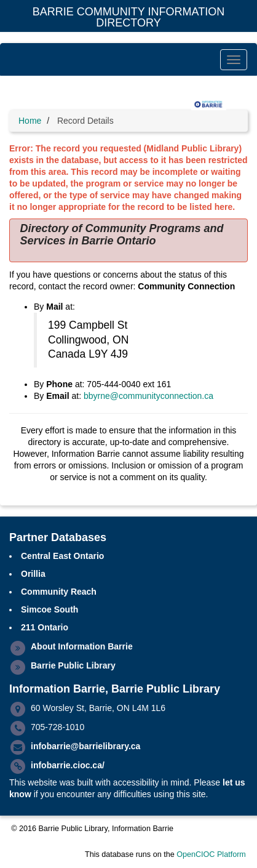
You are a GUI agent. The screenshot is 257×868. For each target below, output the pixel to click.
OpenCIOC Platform (211, 854)
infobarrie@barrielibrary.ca (85, 746)
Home (30, 121)
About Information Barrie (82, 646)
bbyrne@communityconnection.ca (148, 396)
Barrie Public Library (73, 665)
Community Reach (59, 592)
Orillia (33, 574)
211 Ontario (45, 627)
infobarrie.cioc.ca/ (68, 765)
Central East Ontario (62, 556)
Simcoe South (49, 609)
